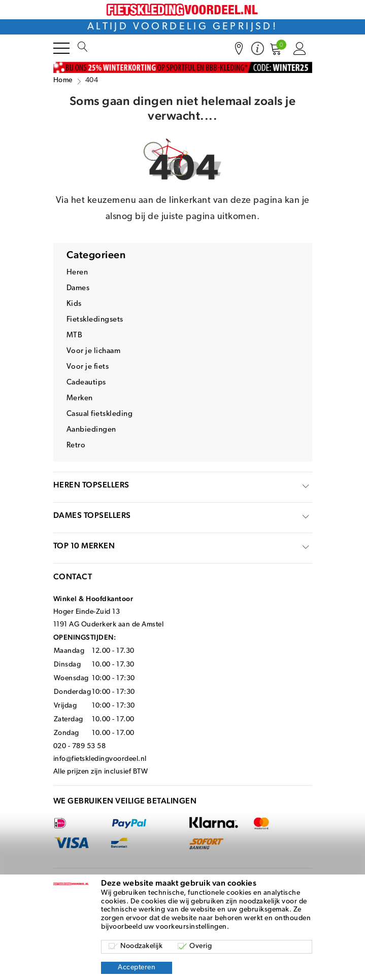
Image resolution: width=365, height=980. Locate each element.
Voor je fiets (88, 367)
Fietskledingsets (95, 320)
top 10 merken (84, 546)
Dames (78, 288)
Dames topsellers (92, 515)
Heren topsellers (91, 485)
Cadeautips (86, 383)
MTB (75, 336)
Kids (74, 304)
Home (63, 80)
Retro (76, 446)
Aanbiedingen (91, 430)
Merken (80, 398)
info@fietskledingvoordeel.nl (100, 759)
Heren (77, 273)
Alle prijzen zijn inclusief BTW (101, 772)
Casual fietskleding (100, 414)
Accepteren (137, 968)
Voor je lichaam (94, 351)
